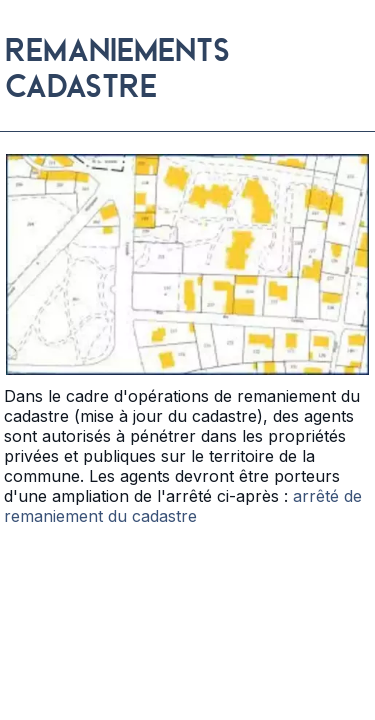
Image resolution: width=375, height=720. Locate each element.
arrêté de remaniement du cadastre (183, 506)
